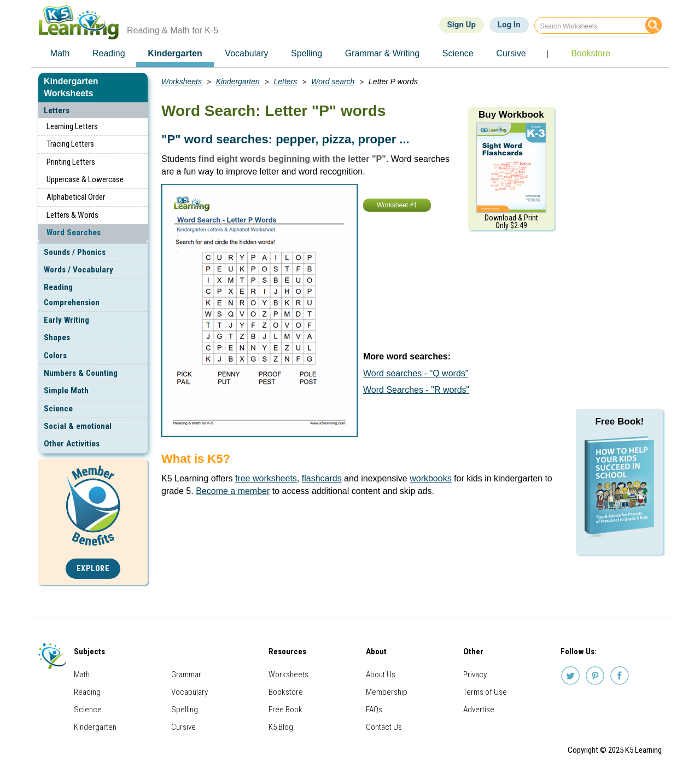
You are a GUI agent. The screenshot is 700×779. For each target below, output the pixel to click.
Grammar (186, 675)
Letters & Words (72, 215)
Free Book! (619, 422)
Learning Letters (72, 126)
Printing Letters (71, 162)
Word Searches (74, 232)
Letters (57, 111)
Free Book (285, 710)
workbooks (430, 478)
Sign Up (462, 25)
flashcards (322, 478)
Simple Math (66, 391)
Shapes (57, 338)
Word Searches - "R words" (416, 390)
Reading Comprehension (72, 295)
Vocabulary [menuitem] (246, 53)
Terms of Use (485, 692)
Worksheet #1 (397, 205)
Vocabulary (189, 692)
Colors (55, 356)
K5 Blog (281, 727)
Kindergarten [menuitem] (175, 53)
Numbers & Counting (81, 373)
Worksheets (182, 82)
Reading (87, 692)
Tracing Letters (70, 144)
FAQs (374, 710)
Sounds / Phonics (75, 252)
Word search (333, 82)
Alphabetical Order (76, 197)
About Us (381, 675)
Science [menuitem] (458, 53)
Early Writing (66, 320)
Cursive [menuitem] (511, 53)
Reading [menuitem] (109, 53)
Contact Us (384, 727)
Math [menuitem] (60, 53)
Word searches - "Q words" (416, 373)
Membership (387, 692)
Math (82, 675)
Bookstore (286, 692)
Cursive (183, 727)
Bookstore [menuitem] (591, 53)
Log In (509, 25)
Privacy (475, 675)
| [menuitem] (547, 53)
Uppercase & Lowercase (85, 179)
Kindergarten (238, 82)
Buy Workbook (511, 115)
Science (58, 409)
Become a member (233, 491)
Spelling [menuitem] (307, 53)
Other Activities (72, 444)
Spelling (185, 710)
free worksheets (266, 478)
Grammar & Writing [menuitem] (383, 53)
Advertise (479, 710)
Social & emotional (78, 426)
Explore (93, 569)
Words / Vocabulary (78, 270)
